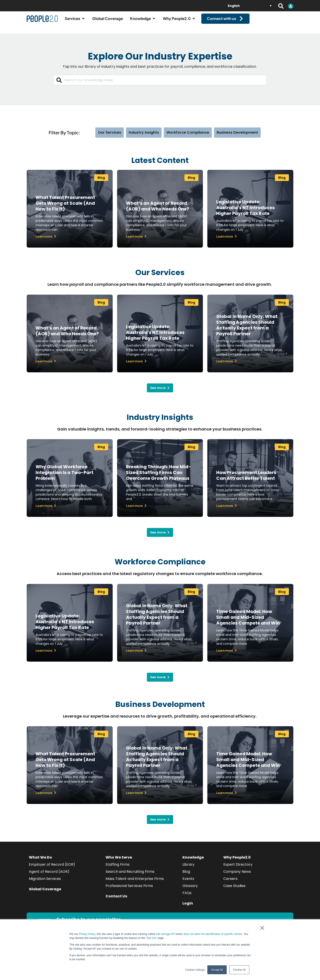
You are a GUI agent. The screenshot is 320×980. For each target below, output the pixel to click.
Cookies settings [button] (195, 970)
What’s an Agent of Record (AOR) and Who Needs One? (158, 210)
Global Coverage (45, 893)
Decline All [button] (239, 970)
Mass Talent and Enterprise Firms (135, 883)
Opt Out (151, 938)
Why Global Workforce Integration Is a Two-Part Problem (64, 476)
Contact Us (116, 900)
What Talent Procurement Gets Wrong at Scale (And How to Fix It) (65, 207)
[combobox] (160, 84)
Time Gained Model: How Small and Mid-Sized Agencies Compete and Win (248, 621)
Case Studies (234, 890)
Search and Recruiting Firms (130, 876)
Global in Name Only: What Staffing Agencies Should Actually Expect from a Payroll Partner (247, 329)
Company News (237, 876)
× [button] (262, 928)
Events (188, 883)
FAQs (187, 897)
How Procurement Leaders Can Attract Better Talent (246, 479)
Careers (230, 883)
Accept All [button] (217, 970)
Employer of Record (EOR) (52, 868)
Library (188, 868)
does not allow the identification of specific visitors (213, 934)
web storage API (166, 934)
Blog (186, 876)
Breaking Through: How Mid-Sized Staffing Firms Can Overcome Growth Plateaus (158, 476)
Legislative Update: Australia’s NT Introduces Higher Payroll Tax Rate (245, 212)
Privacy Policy (87, 934)
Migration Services (45, 883)
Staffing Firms (118, 868)
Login (188, 907)
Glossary (190, 890)
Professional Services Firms (129, 890)
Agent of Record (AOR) (49, 876)
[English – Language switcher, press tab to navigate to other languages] (250, 6)
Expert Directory (238, 868)
